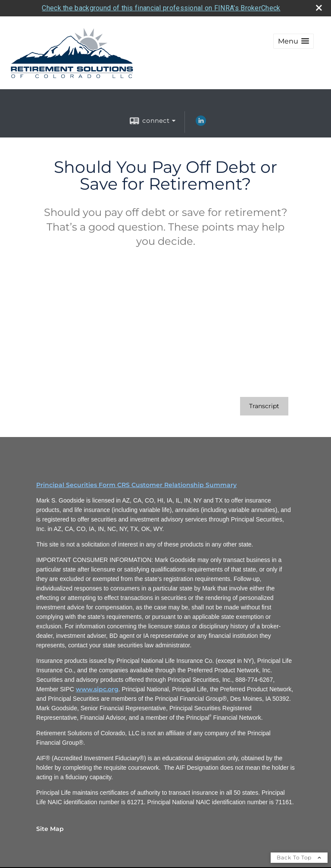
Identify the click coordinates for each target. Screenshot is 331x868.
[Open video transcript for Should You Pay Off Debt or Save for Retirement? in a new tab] (264, 405)
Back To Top (299, 856)
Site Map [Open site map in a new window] (50, 827)
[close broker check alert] (319, 6)
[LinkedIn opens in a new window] (201, 122)
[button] (294, 40)
